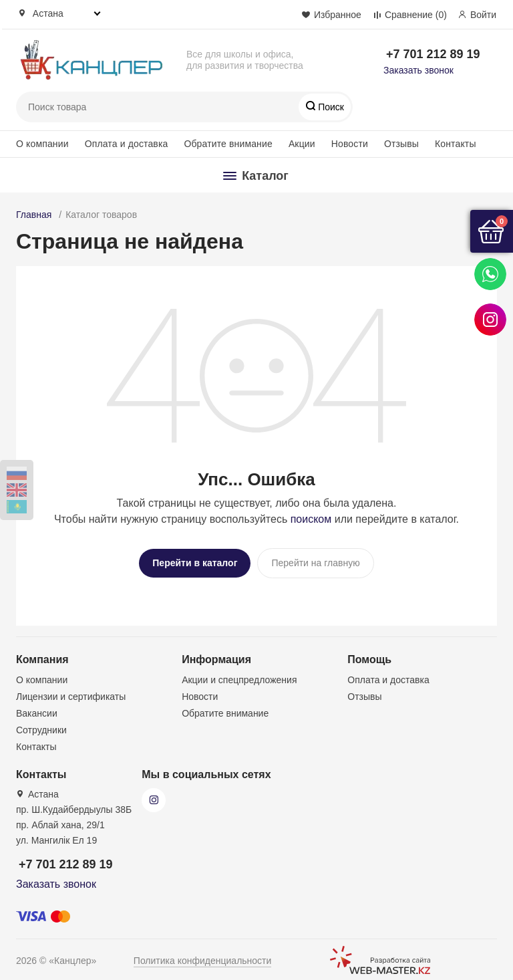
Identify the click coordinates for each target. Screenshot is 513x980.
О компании (42, 144)
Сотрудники (41, 725)
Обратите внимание (228, 144)
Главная (34, 215)
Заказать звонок (418, 70)
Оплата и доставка (127, 144)
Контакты (456, 144)
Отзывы (401, 144)
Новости (350, 144)
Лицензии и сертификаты (71, 691)
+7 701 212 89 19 (433, 54)
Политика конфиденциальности (203, 955)
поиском (311, 519)
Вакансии (37, 708)
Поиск (330, 107)
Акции (302, 144)
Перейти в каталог (195, 563)
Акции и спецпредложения (239, 675)
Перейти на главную (315, 563)
